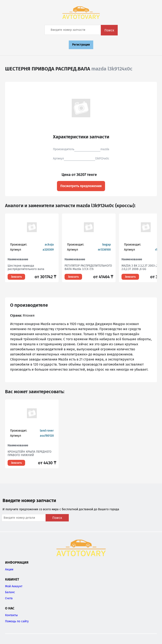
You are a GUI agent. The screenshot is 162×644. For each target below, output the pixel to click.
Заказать (16, 277)
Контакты (11, 615)
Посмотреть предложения (81, 186)
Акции (9, 569)
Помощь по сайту (17, 621)
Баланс (10, 592)
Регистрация (81, 45)
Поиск (109, 30)
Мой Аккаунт (14, 586)
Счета (9, 598)
